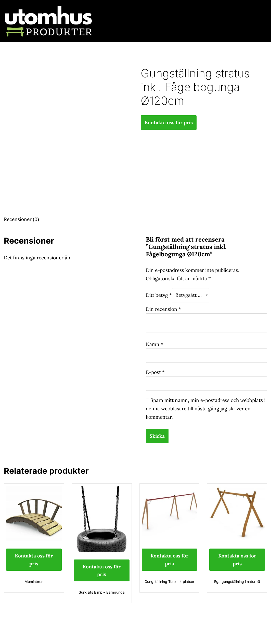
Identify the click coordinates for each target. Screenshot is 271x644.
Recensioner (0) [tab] (21, 219)
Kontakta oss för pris (169, 122)
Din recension (163, 309)
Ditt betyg (159, 295)
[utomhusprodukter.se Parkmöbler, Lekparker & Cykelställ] (48, 21)
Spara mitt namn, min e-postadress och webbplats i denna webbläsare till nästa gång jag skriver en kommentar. (206, 409)
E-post (155, 372)
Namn (154, 344)
